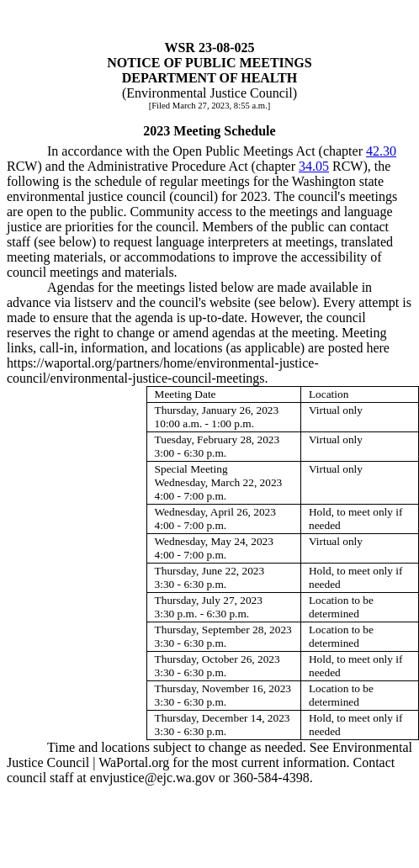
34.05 (314, 166)
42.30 (381, 151)
